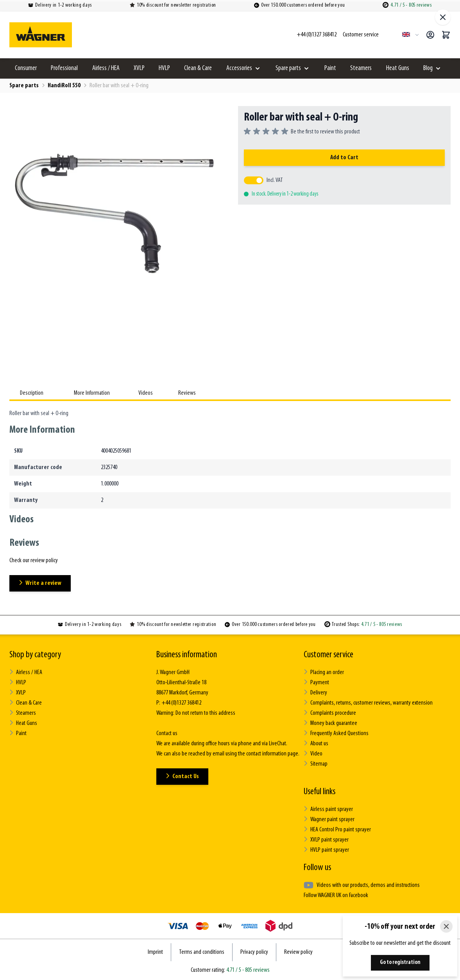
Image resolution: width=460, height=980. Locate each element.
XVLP (139, 68)
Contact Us (182, 776)
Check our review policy (34, 561)
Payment (316, 682)
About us (316, 744)
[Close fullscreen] (443, 17)
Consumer (26, 68)
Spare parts (288, 68)
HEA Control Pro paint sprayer (337, 830)
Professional (64, 68)
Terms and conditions (202, 952)
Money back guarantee (330, 723)
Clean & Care (198, 68)
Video (313, 754)
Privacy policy (254, 952)
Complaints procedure (330, 713)
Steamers (361, 68)
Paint (330, 68)
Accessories (239, 68)
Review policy (298, 952)
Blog (428, 68)
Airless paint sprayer (328, 809)
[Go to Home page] (41, 35)
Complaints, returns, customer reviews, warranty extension (368, 703)
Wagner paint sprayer (329, 819)
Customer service (328, 655)
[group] (302, 132)
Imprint (155, 952)
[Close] (446, 926)
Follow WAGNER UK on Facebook (336, 895)
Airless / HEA (106, 68)
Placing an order (324, 672)
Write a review (40, 583)
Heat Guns (398, 68)
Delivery (315, 693)
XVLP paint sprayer (326, 840)
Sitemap (316, 764)
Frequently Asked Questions (336, 733)
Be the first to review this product (325, 132)
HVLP (164, 68)
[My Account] (430, 35)
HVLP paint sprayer (326, 850)
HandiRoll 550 (64, 86)
